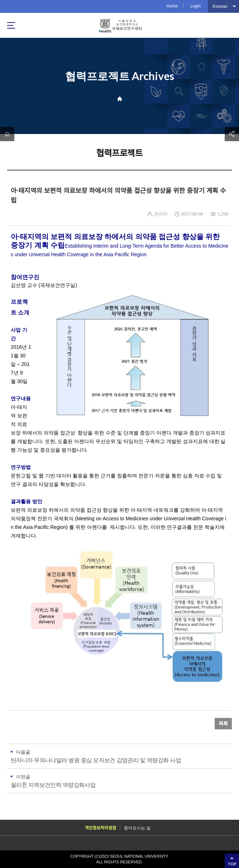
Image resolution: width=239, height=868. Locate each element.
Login (196, 6)
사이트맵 (11, 25)
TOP (232, 864)
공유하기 (232, 134)
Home (172, 6)
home (7, 134)
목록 (223, 724)
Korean (220, 6)
